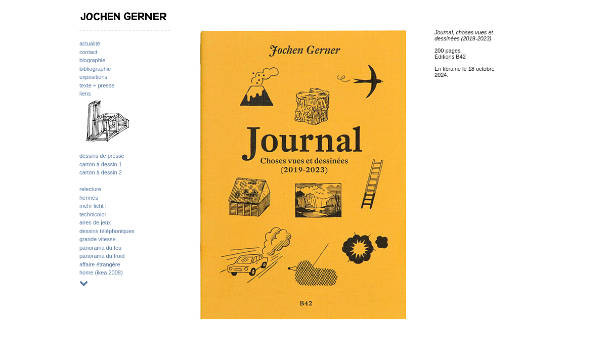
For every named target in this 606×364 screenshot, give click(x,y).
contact (88, 52)
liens (85, 94)
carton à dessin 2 (101, 172)
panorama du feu (100, 248)
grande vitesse (98, 239)
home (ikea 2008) (101, 272)
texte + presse (97, 85)
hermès (89, 198)
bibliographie (95, 69)
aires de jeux (95, 222)
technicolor (93, 214)
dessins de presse (102, 156)
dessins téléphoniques (107, 231)
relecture (90, 189)
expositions (93, 77)
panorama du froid (102, 256)
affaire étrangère (100, 264)
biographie (92, 60)
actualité (90, 43)
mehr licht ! (93, 206)
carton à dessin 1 (101, 164)
